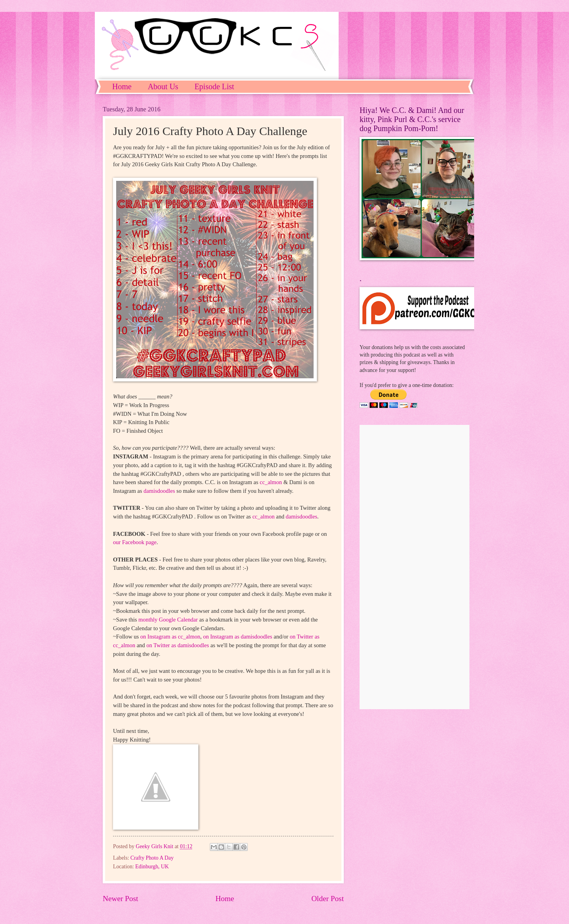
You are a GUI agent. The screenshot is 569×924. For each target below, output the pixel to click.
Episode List (214, 86)
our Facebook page (135, 542)
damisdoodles (159, 491)
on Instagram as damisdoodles (238, 637)
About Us (163, 86)
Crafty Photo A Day (152, 858)
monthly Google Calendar (168, 620)
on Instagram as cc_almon (170, 637)
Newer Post (121, 899)
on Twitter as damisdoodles (177, 645)
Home (122, 86)
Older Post (328, 899)
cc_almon (271, 482)
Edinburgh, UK (152, 867)
